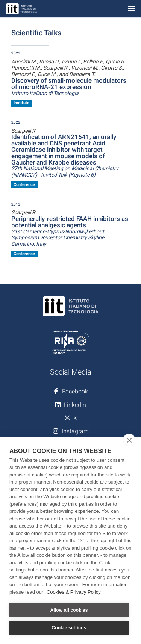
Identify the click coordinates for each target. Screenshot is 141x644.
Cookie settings (69, 628)
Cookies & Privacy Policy (74, 592)
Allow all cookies (69, 610)
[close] (129, 440)
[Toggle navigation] (132, 9)
